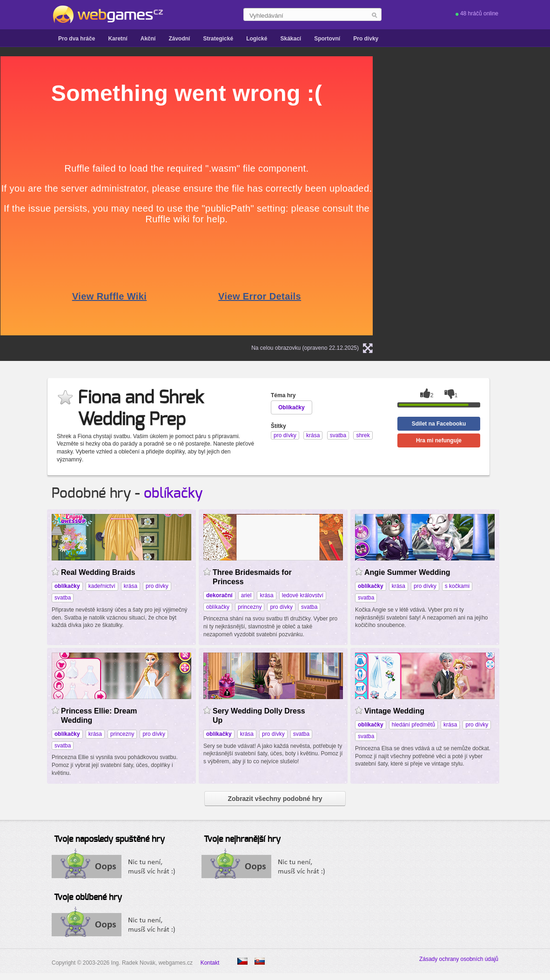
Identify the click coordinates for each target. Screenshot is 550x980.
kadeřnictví (102, 586)
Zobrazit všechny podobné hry (275, 799)
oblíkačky (173, 493)
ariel (246, 595)
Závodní (179, 39)
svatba (63, 598)
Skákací (291, 39)
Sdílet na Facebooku (439, 424)
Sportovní (327, 39)
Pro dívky (366, 39)
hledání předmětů (413, 725)
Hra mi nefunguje (439, 440)
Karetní (117, 39)
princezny (250, 607)
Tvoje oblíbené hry (88, 898)
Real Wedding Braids (98, 572)
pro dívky (157, 586)
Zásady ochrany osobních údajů (459, 959)
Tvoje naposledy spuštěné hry (109, 840)
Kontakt (210, 963)
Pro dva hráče (77, 39)
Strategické (218, 39)
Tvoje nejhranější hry (242, 840)
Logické (257, 39)
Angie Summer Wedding (407, 572)
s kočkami (457, 586)
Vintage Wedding (394, 711)
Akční (148, 39)
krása (131, 586)
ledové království (303, 595)
